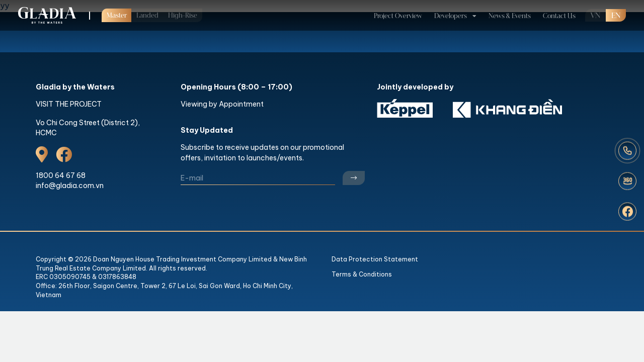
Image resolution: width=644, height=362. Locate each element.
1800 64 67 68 (61, 175)
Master (117, 16)
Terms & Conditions (362, 274)
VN (595, 16)
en (616, 16)
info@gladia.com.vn (70, 186)
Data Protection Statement (375, 259)
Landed (147, 16)
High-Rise (183, 16)
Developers (451, 16)
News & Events (510, 16)
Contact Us (559, 16)
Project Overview (398, 16)
